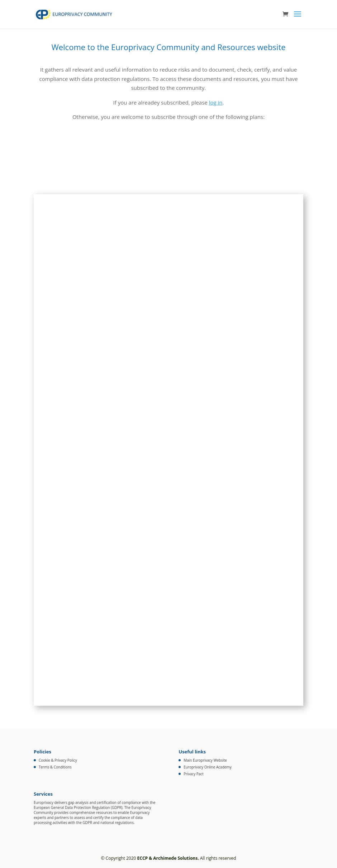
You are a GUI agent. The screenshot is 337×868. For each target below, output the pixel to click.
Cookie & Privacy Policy (58, 760)
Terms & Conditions (55, 767)
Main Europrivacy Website (205, 760)
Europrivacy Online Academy (207, 767)
